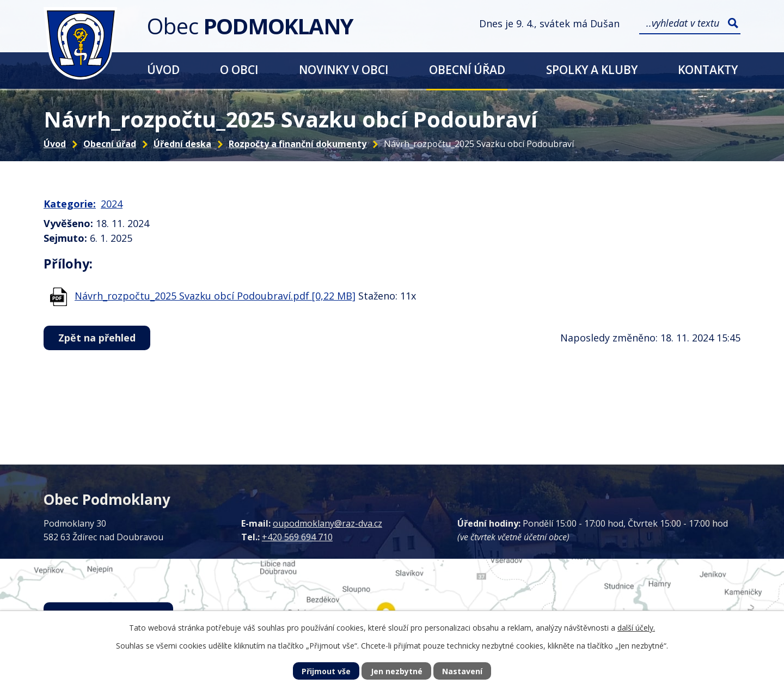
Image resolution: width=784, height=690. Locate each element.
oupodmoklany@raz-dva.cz (327, 523)
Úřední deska (182, 144)
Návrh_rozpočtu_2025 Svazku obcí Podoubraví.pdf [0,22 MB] (215, 296)
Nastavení (462, 671)
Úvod (163, 69)
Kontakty (708, 69)
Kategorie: (70, 204)
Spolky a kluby (592, 69)
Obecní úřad (467, 69)
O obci (239, 69)
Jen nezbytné (397, 671)
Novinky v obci (344, 69)
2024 (112, 204)
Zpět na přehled (97, 338)
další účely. (636, 628)
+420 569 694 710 (297, 537)
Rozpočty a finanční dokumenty (298, 144)
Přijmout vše (326, 671)
